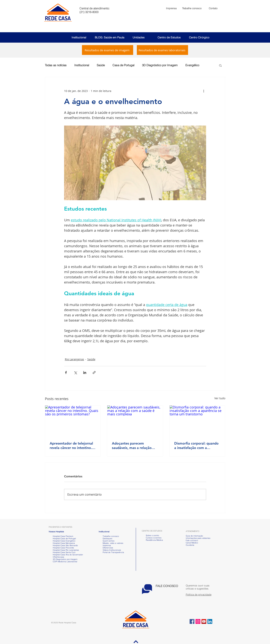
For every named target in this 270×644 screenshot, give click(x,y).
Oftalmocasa (58, 557)
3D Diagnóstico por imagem (65, 559)
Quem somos (109, 541)
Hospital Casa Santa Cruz (64, 552)
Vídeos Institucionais (111, 550)
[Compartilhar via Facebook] (66, 372)
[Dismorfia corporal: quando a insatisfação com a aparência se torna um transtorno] (197, 421)
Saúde (101, 65)
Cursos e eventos (153, 538)
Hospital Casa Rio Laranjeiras (65, 550)
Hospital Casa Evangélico (64, 541)
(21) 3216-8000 (89, 12)
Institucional (79, 37)
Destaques (107, 539)
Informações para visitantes (198, 538)
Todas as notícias (56, 65)
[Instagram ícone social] (198, 621)
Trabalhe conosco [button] (109, 536)
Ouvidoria (190, 545)
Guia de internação (194, 536)
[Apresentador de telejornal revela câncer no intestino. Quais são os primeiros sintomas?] (73, 421)
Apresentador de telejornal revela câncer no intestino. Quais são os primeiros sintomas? (71, 446)
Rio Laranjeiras (74, 359)
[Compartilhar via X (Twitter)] (75, 372)
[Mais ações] (204, 91)
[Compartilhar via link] (94, 372)
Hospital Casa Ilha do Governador (68, 555)
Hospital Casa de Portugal (62, 539)
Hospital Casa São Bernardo (65, 545)
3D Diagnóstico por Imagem (160, 65)
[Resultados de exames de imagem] (108, 50)
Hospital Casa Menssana (64, 543)
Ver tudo (220, 398)
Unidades (139, 37)
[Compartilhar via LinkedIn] (85, 372)
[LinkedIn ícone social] (210, 621)
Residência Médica (154, 540)
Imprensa (107, 545)
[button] (192, 8)
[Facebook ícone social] (192, 621)
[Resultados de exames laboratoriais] (162, 50)
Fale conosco (192, 540)
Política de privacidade (199, 594)
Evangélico (192, 65)
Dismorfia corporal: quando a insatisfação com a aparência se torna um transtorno (196, 446)
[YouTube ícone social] (204, 621)
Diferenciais (108, 548)
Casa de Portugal (123, 65)
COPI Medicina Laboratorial (63, 562)
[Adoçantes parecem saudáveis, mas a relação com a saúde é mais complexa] (135, 421)
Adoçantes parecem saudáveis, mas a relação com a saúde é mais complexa (132, 446)
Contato (213, 8)
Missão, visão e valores (113, 543)
